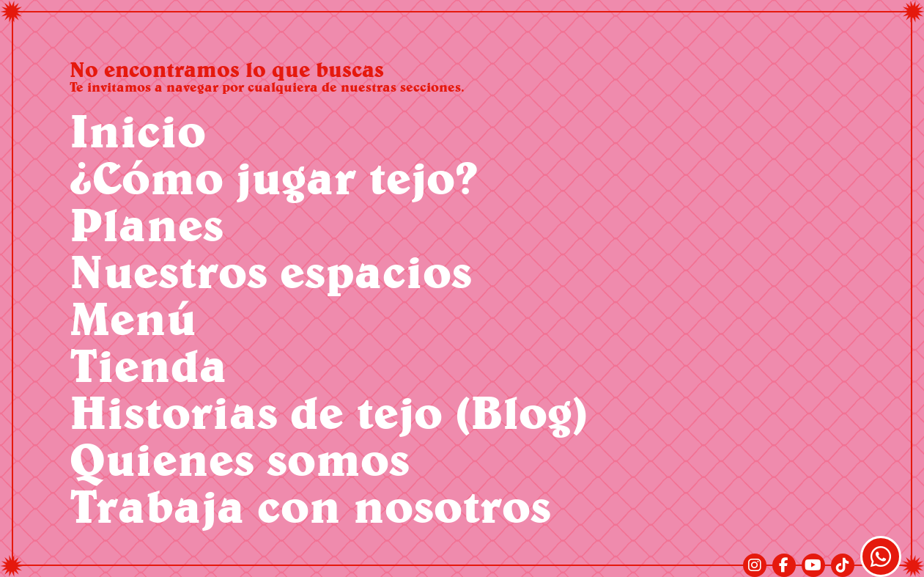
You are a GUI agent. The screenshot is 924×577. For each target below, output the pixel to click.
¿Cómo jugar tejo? (274, 177)
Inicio (138, 130)
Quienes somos (240, 459)
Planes (147, 224)
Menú (133, 318)
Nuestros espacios (271, 271)
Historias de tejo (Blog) (329, 412)
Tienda (148, 365)
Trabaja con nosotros (310, 506)
